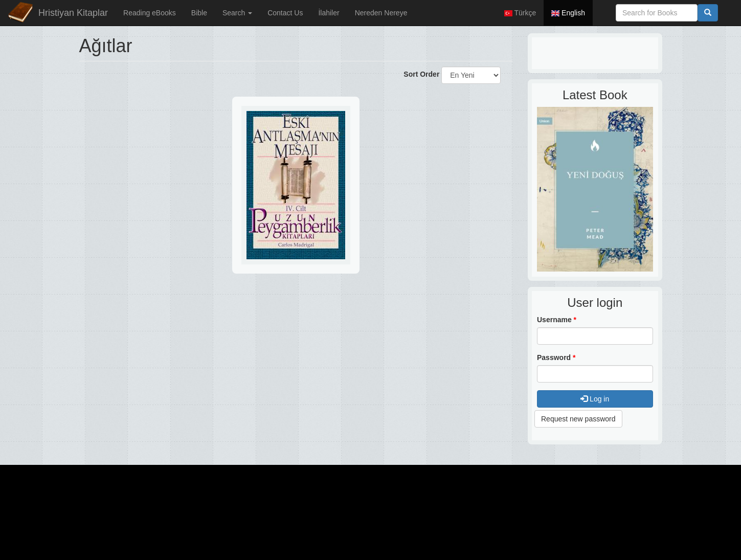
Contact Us (285, 13)
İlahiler (329, 13)
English (568, 13)
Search (237, 13)
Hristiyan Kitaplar (73, 13)
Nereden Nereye (381, 13)
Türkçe (520, 13)
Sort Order (421, 74)
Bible (199, 13)
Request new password (578, 419)
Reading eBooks (150, 13)
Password (556, 357)
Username (557, 320)
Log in (595, 399)
